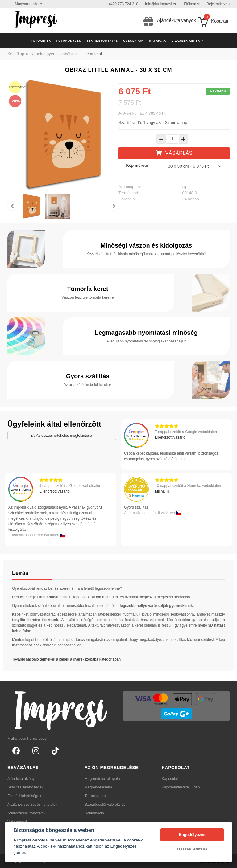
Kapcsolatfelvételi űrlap (181, 787)
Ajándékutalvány (21, 779)
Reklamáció (94, 813)
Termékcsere (95, 796)
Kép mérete (137, 165)
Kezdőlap (16, 54)
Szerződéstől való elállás (105, 805)
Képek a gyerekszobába (52, 54)
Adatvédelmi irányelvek (26, 813)
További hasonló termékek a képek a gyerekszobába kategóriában (66, 659)
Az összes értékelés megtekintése (62, 436)
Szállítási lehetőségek (25, 787)
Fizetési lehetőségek (24, 796)
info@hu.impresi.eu (161, 4)
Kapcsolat (170, 779)
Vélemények (18, 822)
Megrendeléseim (98, 787)
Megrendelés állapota (102, 779)
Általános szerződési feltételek (32, 805)
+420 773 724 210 (123, 4)
